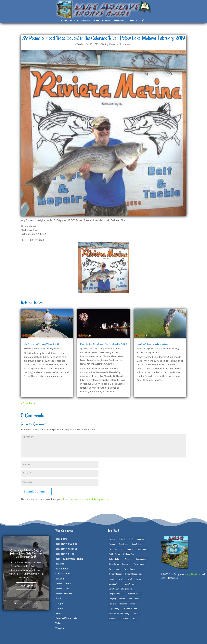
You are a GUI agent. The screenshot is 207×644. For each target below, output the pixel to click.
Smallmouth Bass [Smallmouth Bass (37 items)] (130, 609)
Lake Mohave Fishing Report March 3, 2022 (42, 344)
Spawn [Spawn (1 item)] (136, 614)
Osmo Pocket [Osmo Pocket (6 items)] (134, 599)
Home (64, 21)
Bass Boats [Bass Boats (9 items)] (123, 544)
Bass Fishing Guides (89, 352)
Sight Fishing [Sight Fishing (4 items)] (114, 609)
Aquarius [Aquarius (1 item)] (140, 539)
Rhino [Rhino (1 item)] (133, 604)
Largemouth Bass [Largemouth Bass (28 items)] (116, 594)
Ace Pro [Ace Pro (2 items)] (112, 539)
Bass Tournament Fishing (69, 559)
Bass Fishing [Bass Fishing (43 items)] (137, 544)
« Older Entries (29, 403)
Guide (80, 44)
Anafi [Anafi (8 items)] (131, 539)
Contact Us (134, 21)
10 (37, 604)
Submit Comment (36, 491)
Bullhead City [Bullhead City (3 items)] (129, 554)
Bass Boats (116, 349)
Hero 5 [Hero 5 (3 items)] (112, 579)
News (83, 364)
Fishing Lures (86, 360)
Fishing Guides (118, 356)
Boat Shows (62, 569)
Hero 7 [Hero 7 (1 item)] (121, 579)
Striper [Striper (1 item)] (126, 619)
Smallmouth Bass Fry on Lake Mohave (152, 344)
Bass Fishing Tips (65, 554)
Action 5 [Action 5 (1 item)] (122, 539)
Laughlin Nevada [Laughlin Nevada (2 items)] (134, 594)
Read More (26, 591)
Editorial (106, 356)
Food (111, 360)
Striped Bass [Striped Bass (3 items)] (114, 619)
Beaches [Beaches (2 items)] (131, 549)
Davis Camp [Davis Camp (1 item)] (114, 564)
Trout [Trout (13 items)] (134, 619)
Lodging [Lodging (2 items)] (112, 599)
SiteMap (106, 21)
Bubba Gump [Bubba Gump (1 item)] (114, 554)
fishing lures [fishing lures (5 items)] (139, 564)
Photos (86, 21)
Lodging (119, 360)
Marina (59, 608)
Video (96, 21)
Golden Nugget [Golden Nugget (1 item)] (115, 574)
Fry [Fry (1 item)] (140, 569)
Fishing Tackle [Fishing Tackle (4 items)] (129, 569)
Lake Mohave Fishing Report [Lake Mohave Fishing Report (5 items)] (120, 589)
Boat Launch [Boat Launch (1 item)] (143, 549)
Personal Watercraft (96, 364)
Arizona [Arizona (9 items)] (112, 544)
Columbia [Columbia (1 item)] (129, 559)
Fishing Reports (109, 44)
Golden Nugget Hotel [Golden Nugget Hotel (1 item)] (134, 574)
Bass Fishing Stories (109, 352)
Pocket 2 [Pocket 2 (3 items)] (112, 604)
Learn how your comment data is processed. (87, 499)
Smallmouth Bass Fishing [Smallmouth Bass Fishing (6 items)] (119, 614)
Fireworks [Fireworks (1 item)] (126, 564)
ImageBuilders (192, 574)
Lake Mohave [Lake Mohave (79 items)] (130, 584)
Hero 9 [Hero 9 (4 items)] (130, 579)
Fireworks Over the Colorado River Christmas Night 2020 (103, 344)
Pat (15, 567)
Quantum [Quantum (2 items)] (123, 604)
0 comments (127, 44)
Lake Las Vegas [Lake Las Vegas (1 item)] (115, 584)
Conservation (95, 356)
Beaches (84, 356)
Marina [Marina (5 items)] (122, 599)
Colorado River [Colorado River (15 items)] (115, 559)
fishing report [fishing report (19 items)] (115, 569)
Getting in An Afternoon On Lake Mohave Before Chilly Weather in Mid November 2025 (26, 559)
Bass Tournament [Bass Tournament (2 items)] (116, 549)
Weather (110, 364)
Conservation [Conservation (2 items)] (142, 559)
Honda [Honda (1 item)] (138, 579)
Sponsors (119, 21)
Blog (73, 21)
